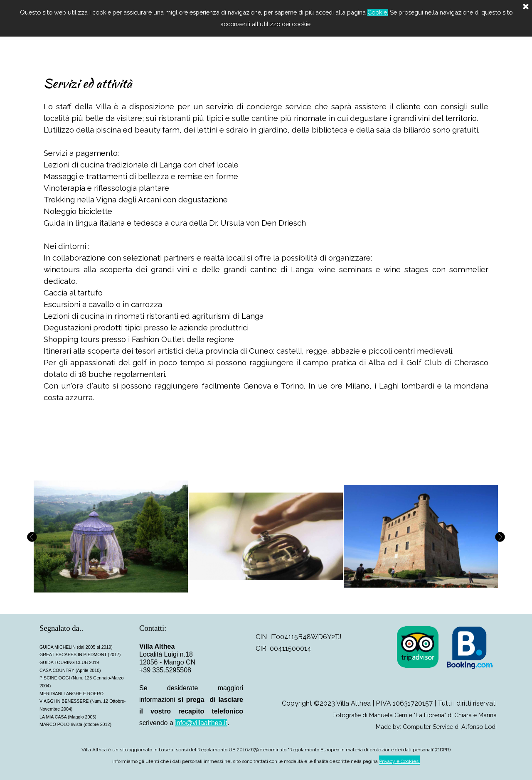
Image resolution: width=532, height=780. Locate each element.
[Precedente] (33, 537)
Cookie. (378, 12)
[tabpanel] (266, 250)
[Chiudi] (526, 7)
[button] (111, 537)
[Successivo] (499, 537)
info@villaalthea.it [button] (201, 723)
